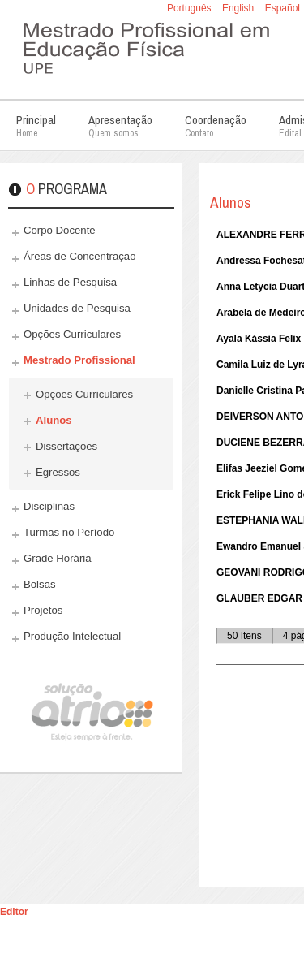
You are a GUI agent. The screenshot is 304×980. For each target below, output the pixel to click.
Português (191, 8)
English (240, 8)
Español (283, 8)
